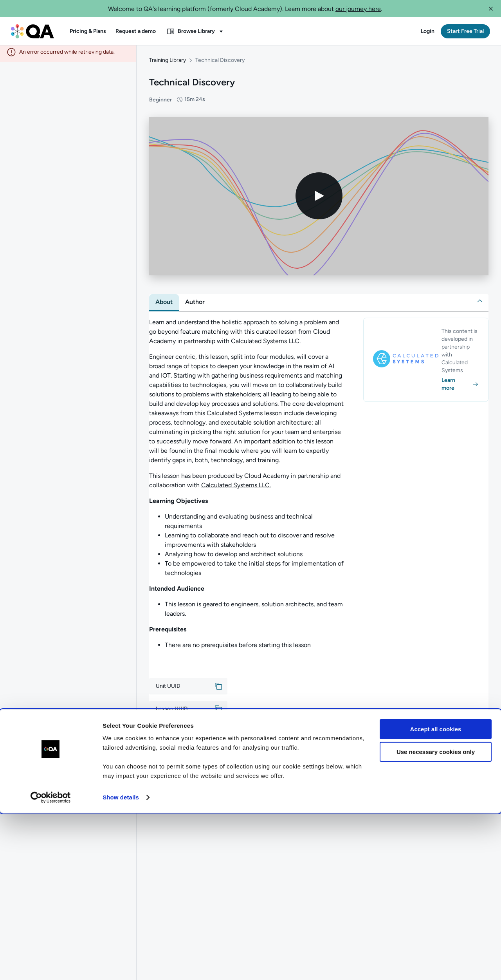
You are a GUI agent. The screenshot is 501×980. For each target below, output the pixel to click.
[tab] (164, 305)
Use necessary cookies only (436, 919)
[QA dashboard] (32, 31)
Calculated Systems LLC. (236, 488)
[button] (491, 9)
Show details (121, 965)
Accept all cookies (436, 896)
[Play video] (319, 199)
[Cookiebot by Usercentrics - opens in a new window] (51, 965)
